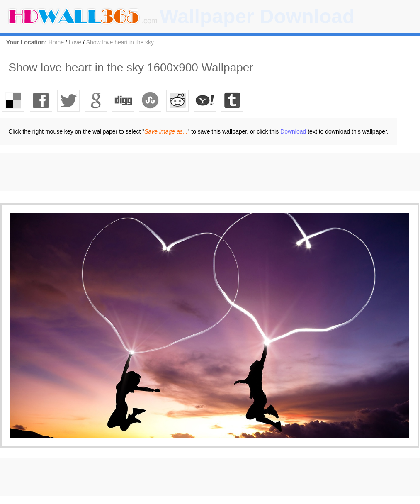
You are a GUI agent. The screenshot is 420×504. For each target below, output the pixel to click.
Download (293, 131)
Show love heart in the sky (120, 42)
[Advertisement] (151, 172)
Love (75, 42)
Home (56, 42)
